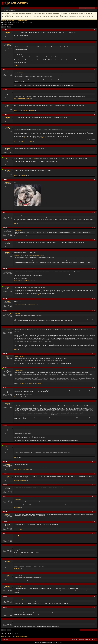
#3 (95, 69)
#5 (95, 103)
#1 (95, 30)
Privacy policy (88, 639)
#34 (95, 545)
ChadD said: (17, 313)
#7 (95, 125)
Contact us (74, 639)
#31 (95, 512)
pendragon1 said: (18, 548)
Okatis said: (17, 230)
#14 (95, 240)
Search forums (12, 10)
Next (8, 27)
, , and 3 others (26, 152)
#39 (95, 607)
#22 (95, 367)
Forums (6, 8)
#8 (95, 146)
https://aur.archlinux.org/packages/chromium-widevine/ (26, 295)
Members (21, 8)
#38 (95, 596)
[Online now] (2, 157)
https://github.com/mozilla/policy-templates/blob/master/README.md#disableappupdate (34, 138)
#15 (95, 250)
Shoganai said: (18, 215)
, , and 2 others (23, 65)
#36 (95, 573)
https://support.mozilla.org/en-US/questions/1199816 (26, 304)
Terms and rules (81, 639)
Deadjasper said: (18, 45)
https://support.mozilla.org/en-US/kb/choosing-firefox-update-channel (30, 255)
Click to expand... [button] (55, 381)
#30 (95, 496)
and (20, 176)
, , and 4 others (24, 142)
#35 (95, 559)
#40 (95, 619)
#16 (95, 269)
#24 (95, 401)
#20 (95, 327)
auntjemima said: (18, 72)
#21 (95, 354)
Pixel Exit (41, 642)
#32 (95, 522)
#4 (95, 89)
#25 (95, 425)
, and (22, 99)
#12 (95, 212)
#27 (95, 462)
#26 (95, 444)
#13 (95, 228)
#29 (95, 485)
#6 (95, 115)
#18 (95, 299)
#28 (95, 474)
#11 (95, 180)
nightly (33, 159)
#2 (95, 42)
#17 (95, 285)
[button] (17, 8)
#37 (95, 584)
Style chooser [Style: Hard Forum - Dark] (5, 639)
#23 (95, 387)
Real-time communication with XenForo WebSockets (53, 642)
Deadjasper (5, 24)
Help (92, 639)
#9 (95, 156)
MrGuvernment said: (19, 428)
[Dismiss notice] (95, 14)
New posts (13, 8)
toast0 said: (17, 447)
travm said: (17, 562)
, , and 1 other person (23, 281)
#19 (95, 311)
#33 (95, 533)
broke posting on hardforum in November (80, 436)
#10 (95, 168)
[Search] (92, 8)
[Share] (93, 30)
